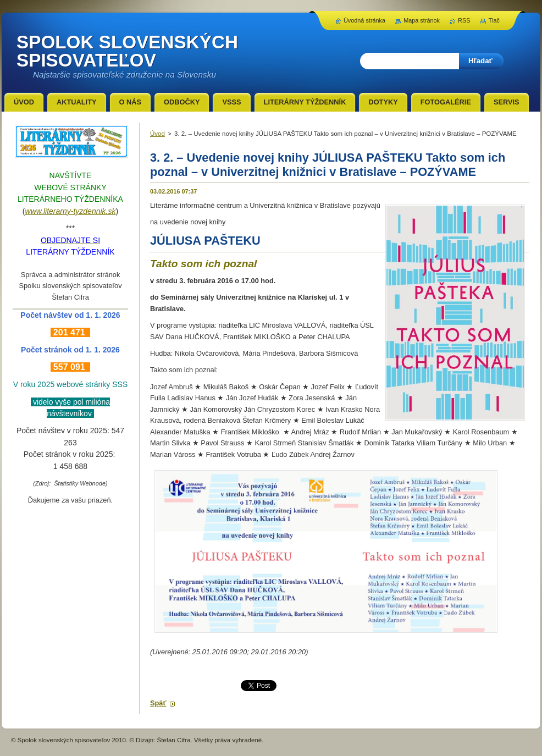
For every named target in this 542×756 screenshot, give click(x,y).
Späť (158, 703)
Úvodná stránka (364, 20)
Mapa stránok (422, 20)
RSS (464, 20)
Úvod (157, 134)
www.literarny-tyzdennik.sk (71, 211)
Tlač (494, 20)
